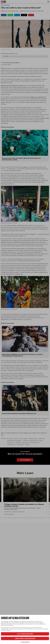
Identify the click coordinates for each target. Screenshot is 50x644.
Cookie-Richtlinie (25, 642)
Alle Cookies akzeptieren (25, 634)
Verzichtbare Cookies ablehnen (25, 638)
